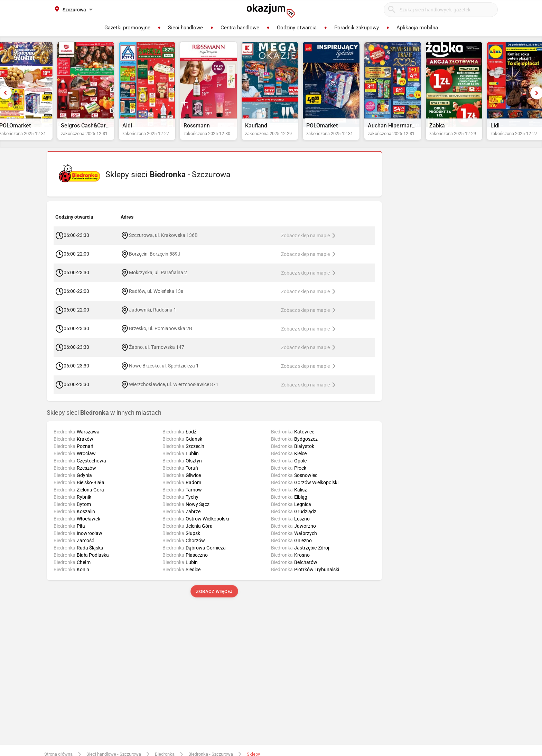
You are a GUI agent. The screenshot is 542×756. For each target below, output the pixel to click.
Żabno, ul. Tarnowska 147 (157, 354)
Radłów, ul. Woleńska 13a (156, 298)
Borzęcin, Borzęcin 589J (155, 260)
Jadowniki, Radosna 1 (153, 316)
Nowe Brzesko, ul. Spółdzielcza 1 (164, 372)
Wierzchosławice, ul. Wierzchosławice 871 (174, 391)
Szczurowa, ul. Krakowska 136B (163, 242)
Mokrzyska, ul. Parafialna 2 (158, 279)
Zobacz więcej (214, 598)
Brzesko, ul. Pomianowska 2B (161, 335)
